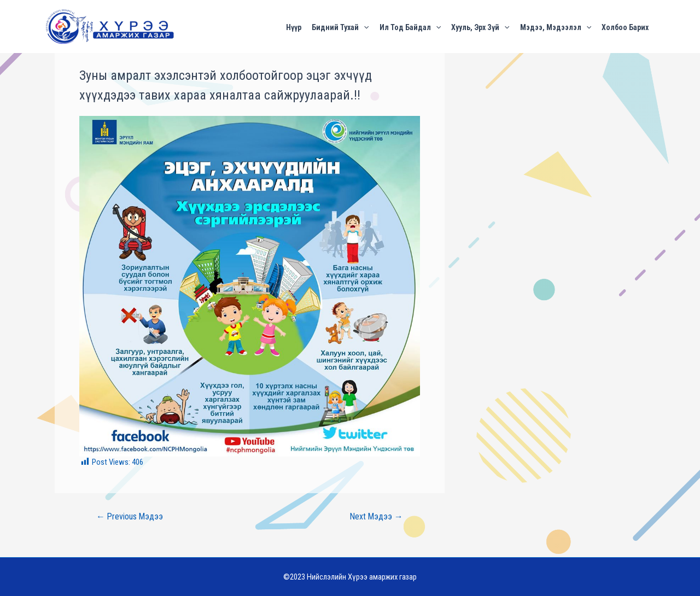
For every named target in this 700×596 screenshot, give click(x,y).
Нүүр (294, 27)
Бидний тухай (340, 27)
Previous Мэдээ (130, 517)
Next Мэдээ (377, 517)
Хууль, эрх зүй (480, 27)
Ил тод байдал (410, 27)
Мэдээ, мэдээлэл (556, 27)
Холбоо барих (625, 27)
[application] (364, 27)
